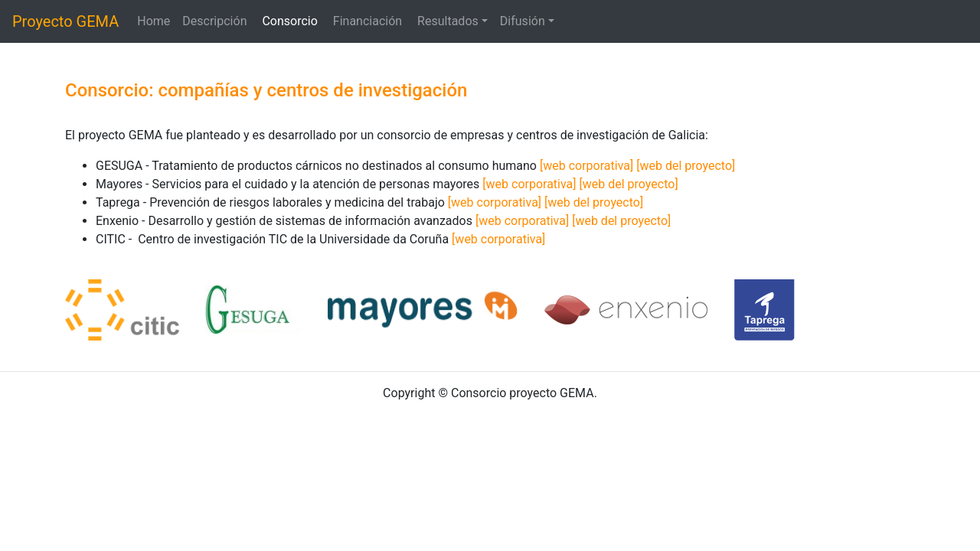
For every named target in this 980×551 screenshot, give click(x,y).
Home (154, 21)
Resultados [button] (448, 21)
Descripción (216, 21)
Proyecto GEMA (65, 21)
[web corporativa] (586, 166)
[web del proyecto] (686, 166)
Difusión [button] (523, 21)
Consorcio (291, 21)
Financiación (369, 21)
